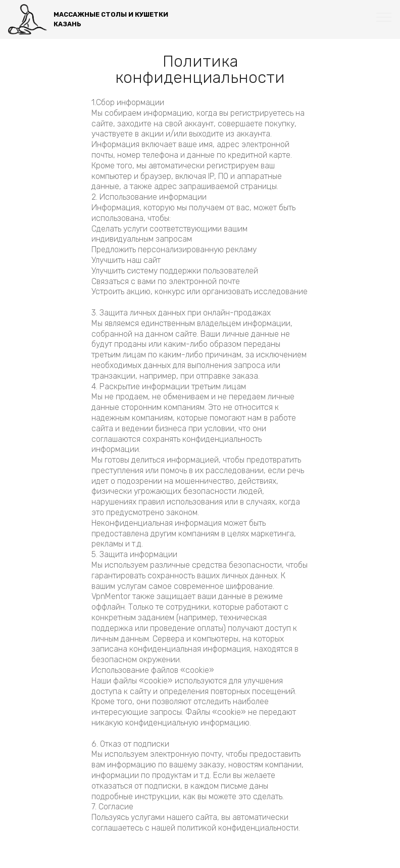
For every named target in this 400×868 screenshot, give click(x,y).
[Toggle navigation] (384, 17)
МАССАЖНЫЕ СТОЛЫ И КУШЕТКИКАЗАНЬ (111, 19)
